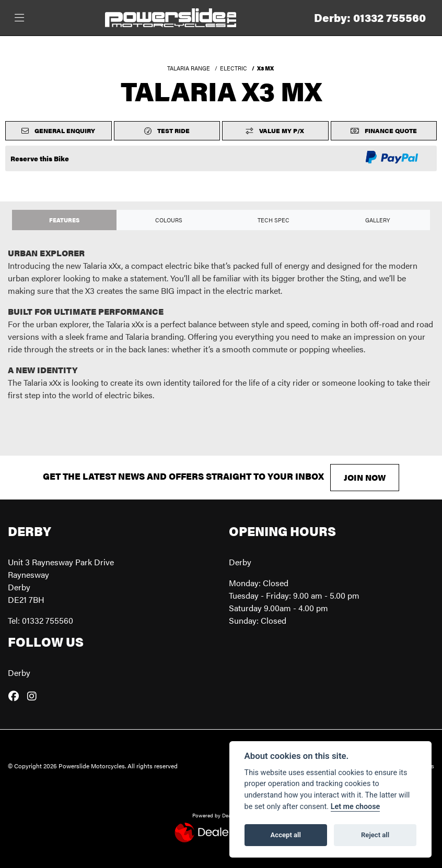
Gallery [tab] (378, 220)
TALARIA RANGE (189, 68)
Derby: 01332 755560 (370, 17)
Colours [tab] (169, 220)
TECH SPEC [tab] (274, 220)
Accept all (286, 835)
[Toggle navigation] (19, 18)
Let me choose (356, 807)
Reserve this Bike (40, 158)
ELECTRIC (234, 68)
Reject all (375, 835)
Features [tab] (64, 220)
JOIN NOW (365, 477)
